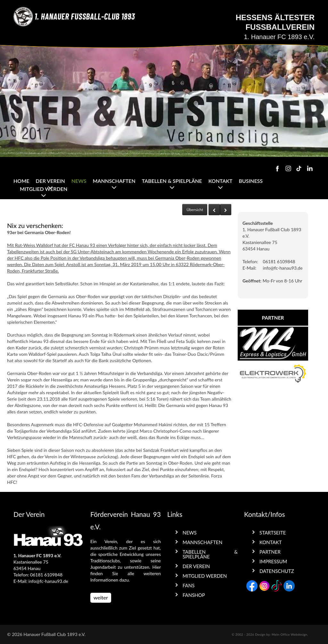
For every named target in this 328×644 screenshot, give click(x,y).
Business (251, 181)
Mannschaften (114, 181)
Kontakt (220, 181)
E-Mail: (249, 268)
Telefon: (250, 261)
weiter (101, 597)
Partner (270, 552)
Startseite (273, 533)
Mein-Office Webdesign (289, 634)
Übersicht (195, 210)
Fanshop (194, 595)
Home (21, 181)
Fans (189, 585)
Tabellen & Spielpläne (172, 181)
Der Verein (50, 181)
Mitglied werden (44, 189)
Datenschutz (277, 571)
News (79, 181)
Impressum (273, 561)
